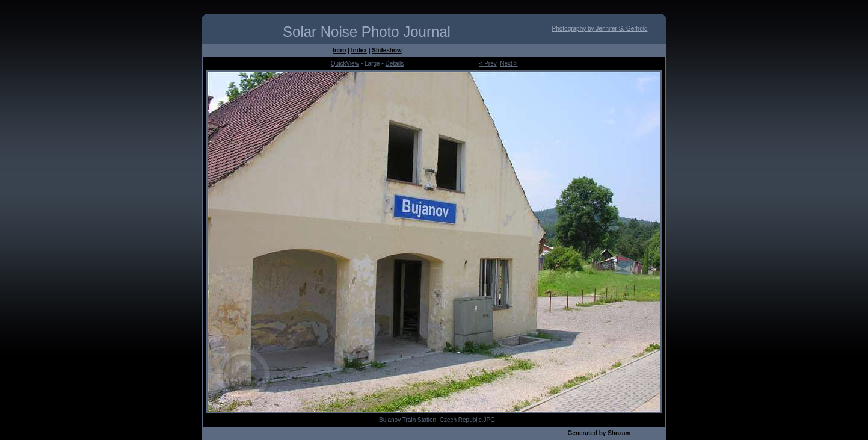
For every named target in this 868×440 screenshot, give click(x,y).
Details (395, 64)
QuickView (345, 64)
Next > (509, 64)
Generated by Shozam (599, 433)
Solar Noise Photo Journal (367, 32)
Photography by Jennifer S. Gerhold (600, 29)
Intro (339, 50)
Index (359, 50)
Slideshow (386, 50)
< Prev (488, 64)
